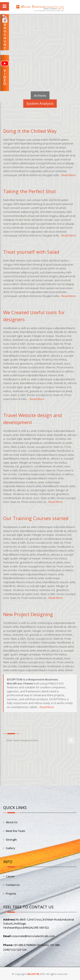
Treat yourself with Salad (31, 252)
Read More (69, 175)
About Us (12, 822)
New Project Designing (28, 614)
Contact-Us (13, 885)
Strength (11, 840)
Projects (11, 894)
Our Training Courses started (36, 518)
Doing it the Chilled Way (30, 131)
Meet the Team (15, 831)
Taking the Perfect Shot (30, 191)
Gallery (10, 848)
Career (10, 876)
